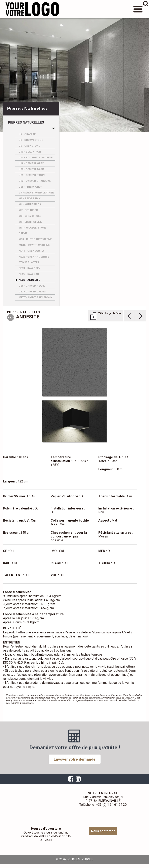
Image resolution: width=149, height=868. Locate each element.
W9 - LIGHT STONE (30, 222)
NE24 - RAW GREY (29, 268)
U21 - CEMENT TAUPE (32, 175)
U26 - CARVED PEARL (32, 286)
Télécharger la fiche (110, 313)
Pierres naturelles (26, 122)
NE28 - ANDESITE (29, 280)
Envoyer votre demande (75, 759)
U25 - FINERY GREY (30, 187)
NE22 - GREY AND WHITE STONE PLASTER (34, 259)
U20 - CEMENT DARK (31, 169)
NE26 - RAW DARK (30, 274)
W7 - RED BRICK (28, 210)
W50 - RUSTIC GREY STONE (35, 239)
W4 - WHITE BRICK (30, 204)
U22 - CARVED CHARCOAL (35, 181)
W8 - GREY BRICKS (30, 216)
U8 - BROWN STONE (31, 140)
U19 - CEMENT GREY (31, 163)
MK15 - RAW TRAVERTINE (34, 245)
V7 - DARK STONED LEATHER (36, 193)
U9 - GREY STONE (29, 146)
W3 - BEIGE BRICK (30, 198)
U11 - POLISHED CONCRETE (36, 157)
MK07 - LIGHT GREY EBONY (35, 297)
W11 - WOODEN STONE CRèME (32, 230)
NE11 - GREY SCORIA (31, 251)
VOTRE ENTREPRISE (32, 9)
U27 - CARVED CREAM (32, 292)
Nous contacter (103, 831)
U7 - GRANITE (27, 134)
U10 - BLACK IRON (30, 152)
